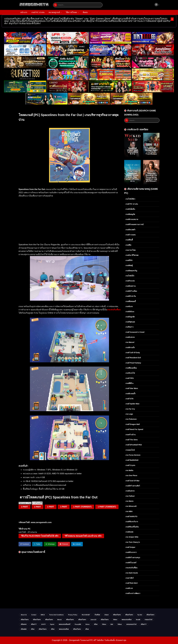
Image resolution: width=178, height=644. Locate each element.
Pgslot (52, 624)
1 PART (24, 507)
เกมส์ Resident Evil (133, 358)
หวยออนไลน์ (148, 620)
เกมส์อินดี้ (129, 240)
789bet (115, 620)
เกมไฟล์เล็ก (130, 276)
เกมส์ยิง (128, 245)
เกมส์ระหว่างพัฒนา (133, 593)
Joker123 (93, 620)
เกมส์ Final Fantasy (133, 363)
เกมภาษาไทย (130, 250)
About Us (24, 615)
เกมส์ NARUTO (131, 516)
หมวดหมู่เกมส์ (54, 12)
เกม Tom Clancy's (133, 542)
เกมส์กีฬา (129, 260)
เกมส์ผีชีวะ (130, 383)
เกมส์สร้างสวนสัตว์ (133, 486)
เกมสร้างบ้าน (131, 435)
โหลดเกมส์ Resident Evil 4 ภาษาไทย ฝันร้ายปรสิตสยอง (151, 151)
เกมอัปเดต (129, 532)
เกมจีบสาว (129, 327)
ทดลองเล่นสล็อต (127, 620)
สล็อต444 (24, 624)
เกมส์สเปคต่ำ (130, 230)
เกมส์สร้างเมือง (131, 291)
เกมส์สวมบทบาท (132, 219)
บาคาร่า (43, 624)
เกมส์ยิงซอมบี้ (131, 301)
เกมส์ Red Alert (132, 583)
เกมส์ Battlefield (132, 460)
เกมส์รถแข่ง (130, 281)
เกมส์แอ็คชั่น (130, 209)
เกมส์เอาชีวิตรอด (132, 255)
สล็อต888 (24, 629)
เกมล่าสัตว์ (130, 578)
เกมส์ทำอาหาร (131, 552)
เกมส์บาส (129, 588)
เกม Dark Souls (132, 573)
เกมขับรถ (129, 306)
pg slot (140, 615)
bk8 (112, 624)
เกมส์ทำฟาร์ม (131, 296)
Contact (34, 615)
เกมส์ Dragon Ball (133, 424)
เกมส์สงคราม (131, 286)
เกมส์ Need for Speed (134, 429)
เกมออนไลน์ (130, 450)
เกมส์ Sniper (130, 547)
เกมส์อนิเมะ (130, 312)
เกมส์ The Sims (132, 440)
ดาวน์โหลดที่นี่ (37, 503)
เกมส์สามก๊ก (130, 347)
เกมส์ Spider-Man (132, 404)
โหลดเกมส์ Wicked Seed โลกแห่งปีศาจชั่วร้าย (132, 151)
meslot (60, 620)
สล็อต (96, 624)
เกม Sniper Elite (132, 537)
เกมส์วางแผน (131, 235)
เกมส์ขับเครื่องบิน (132, 527)
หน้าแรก (24, 12)
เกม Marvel (130, 342)
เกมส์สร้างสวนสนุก (133, 558)
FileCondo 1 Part (25, 503)
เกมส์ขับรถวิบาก (132, 522)
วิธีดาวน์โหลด (71, 12)
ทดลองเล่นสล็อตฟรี (65, 624)
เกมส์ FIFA (130, 378)
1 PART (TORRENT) (82, 507)
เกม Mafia (129, 470)
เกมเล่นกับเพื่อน (131, 568)
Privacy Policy (73, 615)
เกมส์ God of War (133, 481)
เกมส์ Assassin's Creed (135, 332)
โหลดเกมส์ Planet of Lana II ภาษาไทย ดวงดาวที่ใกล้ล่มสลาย (132, 177)
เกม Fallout (130, 496)
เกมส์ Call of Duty (133, 353)
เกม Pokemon (131, 419)
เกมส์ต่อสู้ (129, 265)
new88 (138, 620)
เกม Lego (129, 414)
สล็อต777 (34, 624)
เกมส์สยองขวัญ (131, 271)
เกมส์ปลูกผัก (130, 317)
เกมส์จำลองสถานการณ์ (134, 224)
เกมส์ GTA (129, 399)
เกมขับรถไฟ (130, 373)
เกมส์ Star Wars (132, 388)
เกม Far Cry (130, 409)
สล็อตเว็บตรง (117, 615)
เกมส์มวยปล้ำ (131, 394)
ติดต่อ (85, 12)
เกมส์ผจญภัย (130, 214)
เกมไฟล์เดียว (130, 199)
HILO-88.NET (86, 615)
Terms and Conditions (56, 615)
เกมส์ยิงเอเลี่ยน (131, 368)
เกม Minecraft (131, 506)
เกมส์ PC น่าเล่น (38, 12)
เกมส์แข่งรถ (130, 337)
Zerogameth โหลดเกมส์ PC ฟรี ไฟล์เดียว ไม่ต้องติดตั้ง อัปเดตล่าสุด (98, 640)
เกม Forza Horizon (133, 455)
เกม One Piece (131, 475)
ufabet (107, 615)
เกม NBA (129, 511)
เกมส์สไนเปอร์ (131, 563)
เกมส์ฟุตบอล (130, 322)
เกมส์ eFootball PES (134, 445)
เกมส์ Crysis (130, 465)
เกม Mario (129, 501)
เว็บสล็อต (97, 615)
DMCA (43, 615)
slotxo (88, 624)
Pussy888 (78, 624)
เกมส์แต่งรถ (130, 491)
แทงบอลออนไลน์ (131, 624)
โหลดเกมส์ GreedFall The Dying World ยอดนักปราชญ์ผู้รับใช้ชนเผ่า (151, 177)
